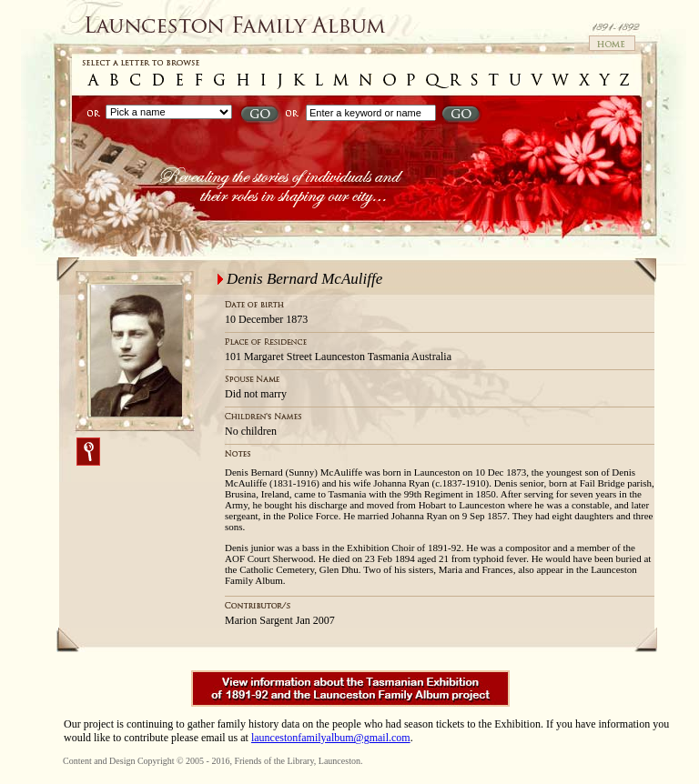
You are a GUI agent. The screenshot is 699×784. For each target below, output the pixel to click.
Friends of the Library (274, 761)
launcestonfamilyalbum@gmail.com (331, 738)
